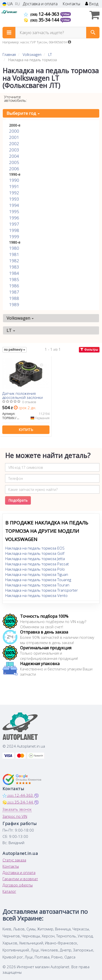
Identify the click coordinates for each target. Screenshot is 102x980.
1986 (14, 286)
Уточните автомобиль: (15, 99)
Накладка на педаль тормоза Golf (35, 553)
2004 (14, 156)
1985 (14, 279)
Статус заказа (14, 860)
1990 (14, 180)
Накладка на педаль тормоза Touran (37, 585)
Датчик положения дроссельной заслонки (22, 395)
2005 (14, 162)
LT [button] (11, 330)
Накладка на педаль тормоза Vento (36, 595)
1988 (14, 298)
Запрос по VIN (15, 816)
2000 (14, 131)
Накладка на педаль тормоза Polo (35, 569)
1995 (14, 211)
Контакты (71, 4)
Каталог (9, 891)
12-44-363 (42, 14)
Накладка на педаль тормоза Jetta (35, 559)
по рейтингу (15, 350)
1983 (14, 267)
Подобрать (18, 500)
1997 (14, 224)
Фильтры (89, 350)
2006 (14, 169)
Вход (92, 4)
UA (8, 4)
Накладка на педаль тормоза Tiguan (37, 574)
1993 (14, 199)
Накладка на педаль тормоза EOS (35, 548)
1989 (14, 304)
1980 (14, 248)
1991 (14, 186)
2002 (14, 144)
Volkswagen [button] (20, 318)
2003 (14, 150)
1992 (14, 193)
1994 (14, 205)
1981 (14, 254)
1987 (14, 292)
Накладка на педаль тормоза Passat (37, 564)
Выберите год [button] (23, 113)
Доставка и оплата (40, 4)
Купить (26, 430)
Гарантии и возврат (20, 879)
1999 (14, 237)
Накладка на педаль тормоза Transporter (42, 590)
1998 (14, 230)
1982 (14, 261)
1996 (14, 218)
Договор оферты (18, 885)
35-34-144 (42, 20)
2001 (14, 137)
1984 (14, 273)
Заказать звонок (17, 809)
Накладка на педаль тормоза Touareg (38, 580)
